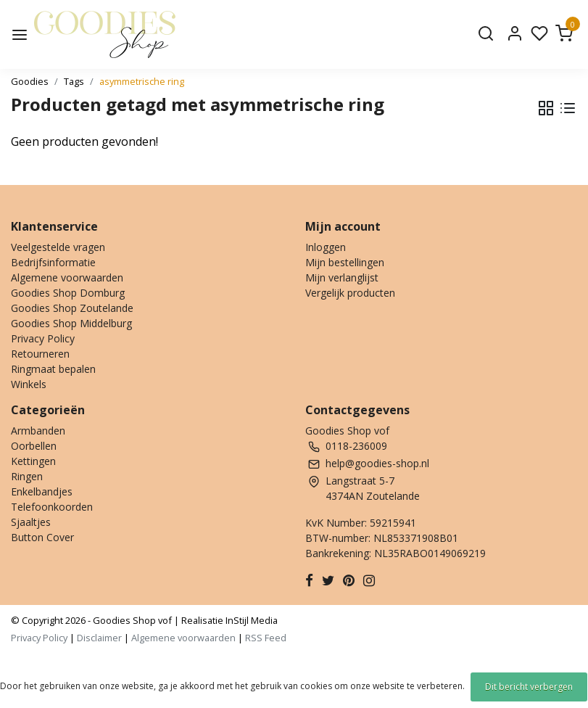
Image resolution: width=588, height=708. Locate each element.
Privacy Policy (43, 338)
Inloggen (326, 247)
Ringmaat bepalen (53, 369)
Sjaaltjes (31, 522)
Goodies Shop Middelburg (71, 323)
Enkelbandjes (42, 491)
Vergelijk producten (350, 293)
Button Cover (42, 537)
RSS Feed (266, 638)
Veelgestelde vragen (58, 247)
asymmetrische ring (142, 81)
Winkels (29, 384)
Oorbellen (34, 446)
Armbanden (38, 431)
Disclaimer (99, 638)
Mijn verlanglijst (342, 277)
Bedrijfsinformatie (53, 262)
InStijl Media (250, 620)
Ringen (27, 476)
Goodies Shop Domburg (68, 293)
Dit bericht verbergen (529, 687)
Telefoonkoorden (52, 507)
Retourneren (40, 354)
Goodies (30, 81)
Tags (74, 81)
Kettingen (33, 461)
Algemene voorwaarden (67, 277)
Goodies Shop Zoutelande (72, 308)
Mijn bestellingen (345, 262)
